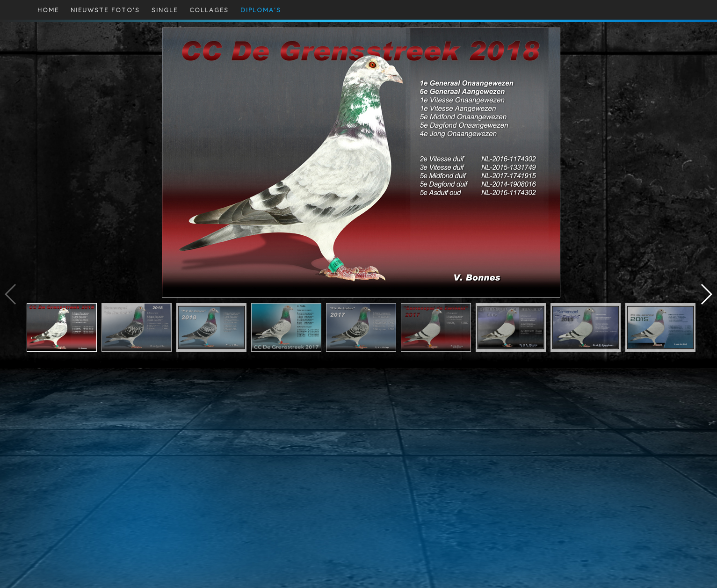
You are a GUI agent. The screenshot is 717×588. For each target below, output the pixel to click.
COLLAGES (209, 10)
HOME (48, 10)
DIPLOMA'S (261, 10)
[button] (706, 294)
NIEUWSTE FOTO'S (105, 10)
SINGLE (165, 10)
